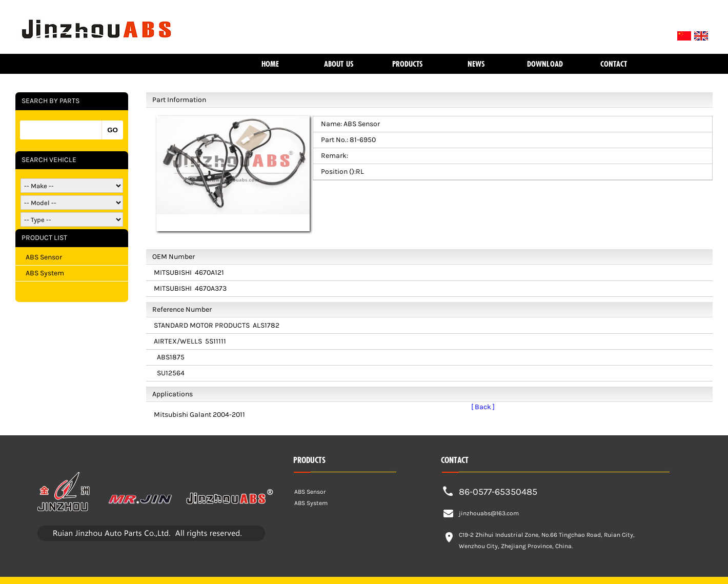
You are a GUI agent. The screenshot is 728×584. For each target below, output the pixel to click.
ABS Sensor (44, 257)
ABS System (45, 273)
